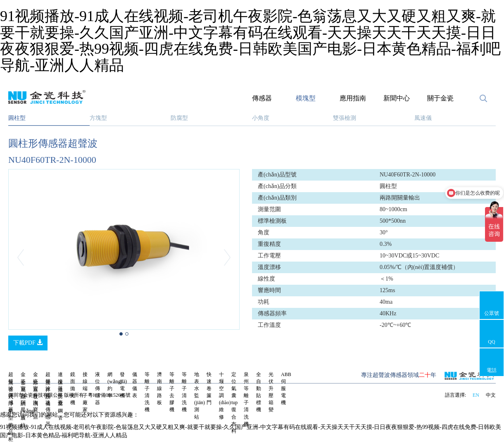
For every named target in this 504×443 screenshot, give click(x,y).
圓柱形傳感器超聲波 (53, 143)
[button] (26, 258)
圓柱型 (17, 118)
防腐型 (179, 118)
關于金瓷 (440, 98)
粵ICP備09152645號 (109, 395)
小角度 (261, 118)
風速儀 (423, 118)
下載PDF (28, 343)
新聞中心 (397, 98)
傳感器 (262, 98)
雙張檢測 (345, 118)
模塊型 (306, 98)
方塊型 (98, 118)
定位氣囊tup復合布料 (234, 403)
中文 (491, 395)
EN (476, 395)
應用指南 (353, 98)
